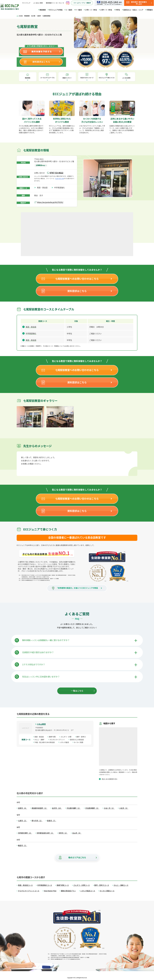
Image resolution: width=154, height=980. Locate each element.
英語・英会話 (43, 188)
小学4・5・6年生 (106, 10)
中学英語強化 (60, 188)
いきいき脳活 (65, 742)
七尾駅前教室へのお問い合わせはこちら (77, 279)
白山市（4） (77, 833)
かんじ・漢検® (40, 740)
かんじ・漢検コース (121, 885)
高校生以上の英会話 (78, 740)
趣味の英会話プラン (68, 891)
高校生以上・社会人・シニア (133, 10)
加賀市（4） (23, 808)
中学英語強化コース (45, 885)
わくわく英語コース (107, 891)
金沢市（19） (57, 808)
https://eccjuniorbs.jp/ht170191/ (50, 202)
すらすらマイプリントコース (29, 891)
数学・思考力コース (102, 885)
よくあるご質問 (38, 3)
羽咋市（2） (63, 833)
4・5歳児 (79, 10)
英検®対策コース (63, 885)
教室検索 (43, 10)
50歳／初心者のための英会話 (45, 742)
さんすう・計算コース (82, 885)
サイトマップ (26, 3)
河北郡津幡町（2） (92, 808)
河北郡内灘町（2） (74, 808)
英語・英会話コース (25, 885)
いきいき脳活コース (88, 891)
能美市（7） (52, 821)
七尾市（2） (23, 821)
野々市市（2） (37, 821)
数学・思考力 (82, 737)
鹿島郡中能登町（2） (40, 808)
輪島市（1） (23, 845)
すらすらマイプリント (58, 740)
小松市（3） (124, 808)
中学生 (118, 10)
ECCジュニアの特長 (56, 10)
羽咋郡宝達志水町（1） (45, 833)
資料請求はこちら (77, 291)
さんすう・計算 (67, 737)
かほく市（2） (109, 808)
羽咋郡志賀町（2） (25, 833)
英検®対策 (53, 737)
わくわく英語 (79, 742)
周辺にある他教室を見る (110, 779)
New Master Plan (50, 891)
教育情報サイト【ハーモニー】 (55, 3)
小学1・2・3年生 (91, 10)
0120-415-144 (60, 179)
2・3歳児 (69, 10)
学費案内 (150, 10)
